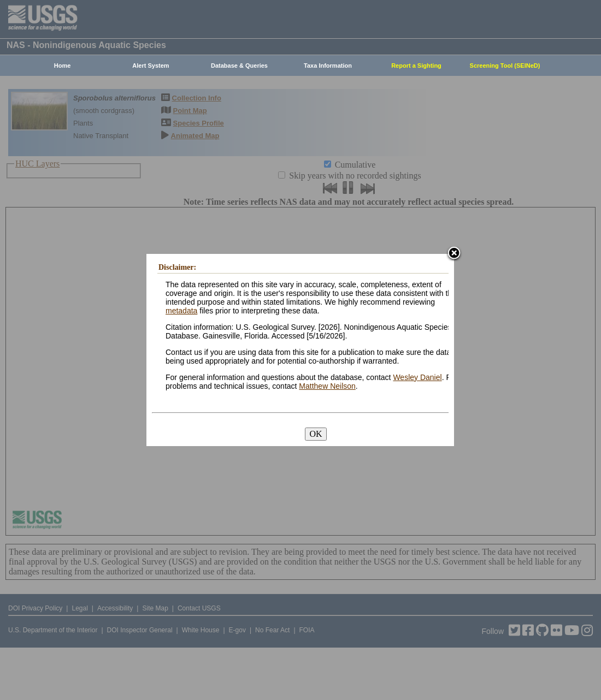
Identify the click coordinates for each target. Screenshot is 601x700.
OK (316, 434)
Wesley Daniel (417, 377)
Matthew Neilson (327, 386)
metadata (181, 311)
